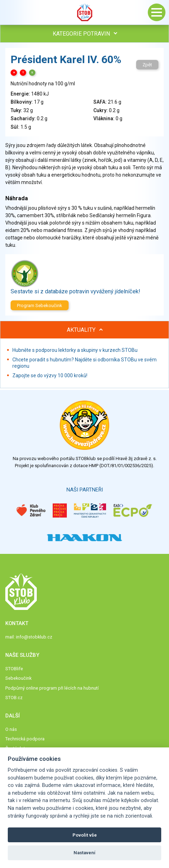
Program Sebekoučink (40, 305)
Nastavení (84, 853)
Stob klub (84, 12)
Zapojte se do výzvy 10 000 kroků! (50, 375)
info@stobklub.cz (34, 637)
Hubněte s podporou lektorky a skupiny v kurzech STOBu (75, 350)
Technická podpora (25, 739)
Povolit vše (85, 835)
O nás (11, 729)
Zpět (147, 65)
